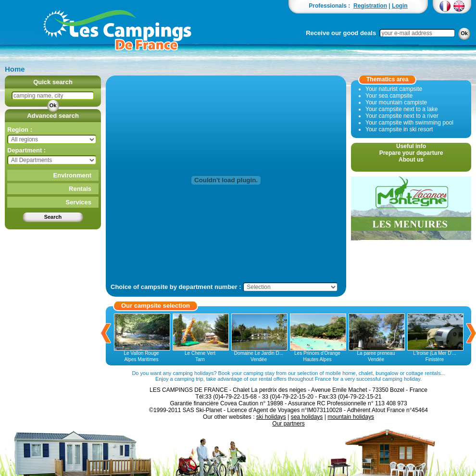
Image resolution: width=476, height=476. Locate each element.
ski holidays (271, 417)
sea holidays (307, 417)
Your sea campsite (389, 96)
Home (15, 69)
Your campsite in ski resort (399, 129)
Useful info (411, 146)
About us (411, 160)
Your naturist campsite (394, 89)
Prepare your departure (411, 153)
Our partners (288, 424)
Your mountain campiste (396, 102)
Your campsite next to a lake (401, 109)
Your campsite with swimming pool (409, 123)
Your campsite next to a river (402, 116)
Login (400, 6)
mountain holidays (351, 417)
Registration (370, 6)
